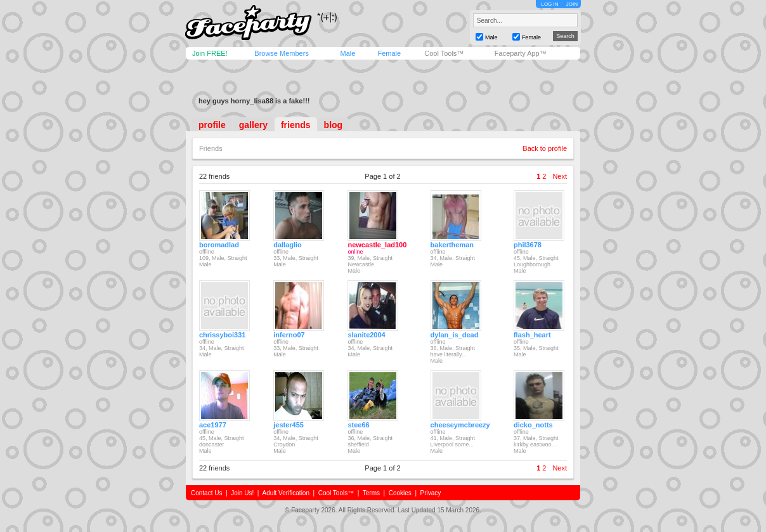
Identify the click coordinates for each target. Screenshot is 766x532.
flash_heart (532, 335)
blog (334, 125)
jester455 (289, 425)
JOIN (572, 4)
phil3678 (528, 245)
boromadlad (219, 245)
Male (347, 53)
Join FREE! (210, 53)
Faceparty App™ (521, 53)
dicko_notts (533, 425)
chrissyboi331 (222, 335)
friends (296, 125)
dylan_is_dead (455, 335)
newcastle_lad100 (377, 245)
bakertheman (452, 245)
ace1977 (213, 425)
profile (212, 125)
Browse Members (282, 53)
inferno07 (289, 335)
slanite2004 (366, 335)
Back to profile (545, 148)
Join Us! (242, 493)
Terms (371, 493)
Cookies (400, 493)
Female (389, 53)
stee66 (358, 425)
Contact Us (206, 493)
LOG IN (549, 4)
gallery (253, 125)
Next (560, 176)
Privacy (431, 493)
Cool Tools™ (444, 53)
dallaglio (288, 245)
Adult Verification (286, 493)
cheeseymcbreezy (460, 425)
